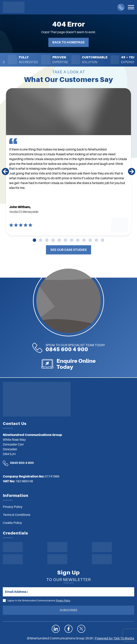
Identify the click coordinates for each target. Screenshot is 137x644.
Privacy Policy (63, 601)
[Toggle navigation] (131, 7)
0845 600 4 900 (75, 348)
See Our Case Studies (68, 250)
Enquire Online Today (76, 364)
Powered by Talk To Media (115, 638)
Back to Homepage (68, 42)
